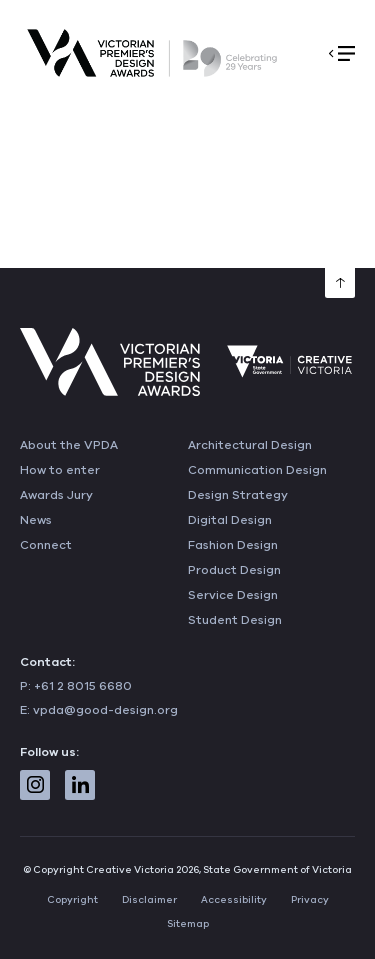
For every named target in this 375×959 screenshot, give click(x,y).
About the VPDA (69, 445)
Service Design (233, 595)
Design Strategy (238, 495)
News (36, 520)
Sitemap (188, 924)
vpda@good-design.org (105, 710)
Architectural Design (250, 445)
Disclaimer (149, 900)
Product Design (234, 570)
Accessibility (234, 900)
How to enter (60, 470)
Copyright (72, 900)
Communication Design (257, 470)
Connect (46, 545)
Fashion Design (233, 545)
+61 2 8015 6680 (83, 686)
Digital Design (230, 520)
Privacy (310, 900)
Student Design (235, 620)
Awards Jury (56, 495)
